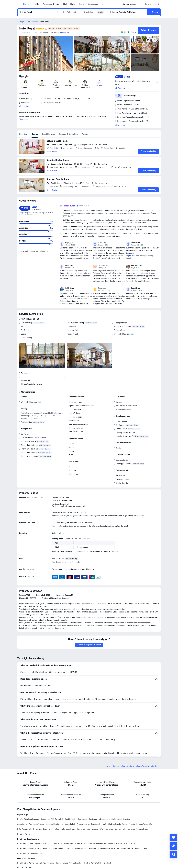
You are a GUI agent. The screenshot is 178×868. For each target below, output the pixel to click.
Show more (24, 119)
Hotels (26, 4)
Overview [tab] (23, 134)
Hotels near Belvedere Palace (95, 843)
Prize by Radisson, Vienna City (140, 824)
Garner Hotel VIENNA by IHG (52, 819)
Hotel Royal (27, 28)
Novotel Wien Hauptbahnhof (28, 819)
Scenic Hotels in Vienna (45, 863)
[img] (46, 54)
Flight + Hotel (69, 4)
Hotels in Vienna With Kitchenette (69, 863)
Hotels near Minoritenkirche (137, 829)
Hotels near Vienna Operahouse (84, 848)
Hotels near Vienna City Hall (59, 848)
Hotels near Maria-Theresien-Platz (90, 829)
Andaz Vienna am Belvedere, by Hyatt (91, 824)
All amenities (24, 106)
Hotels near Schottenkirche (64, 829)
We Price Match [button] (130, 32)
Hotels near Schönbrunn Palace (47, 843)
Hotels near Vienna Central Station (30, 853)
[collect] (173, 838)
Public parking (26, 323)
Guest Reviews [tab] (48, 134)
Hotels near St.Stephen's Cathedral (121, 843)
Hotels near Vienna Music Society (134, 848)
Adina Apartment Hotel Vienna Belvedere (114, 819)
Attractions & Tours (51, 4)
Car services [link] (93, 4)
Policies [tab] (85, 134)
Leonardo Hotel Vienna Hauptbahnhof (60, 824)
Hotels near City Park (25, 843)
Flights (36, 4)
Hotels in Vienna (141, 766)
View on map (120, 125)
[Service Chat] (173, 854)
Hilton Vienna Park (24, 829)
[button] (103, 4)
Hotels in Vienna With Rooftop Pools (97, 863)
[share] (173, 846)
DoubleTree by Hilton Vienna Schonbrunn (81, 819)
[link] (129, 4)
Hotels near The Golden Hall (109, 848)
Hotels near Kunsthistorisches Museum (32, 848)
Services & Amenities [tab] (68, 134)
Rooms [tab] (35, 134)
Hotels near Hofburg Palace (71, 843)
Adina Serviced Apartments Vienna (30, 824)
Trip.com (107, 766)
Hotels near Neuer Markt (43, 829)
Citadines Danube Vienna (117, 824)
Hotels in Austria (126, 766)
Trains (82, 4)
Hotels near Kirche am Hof (115, 829)
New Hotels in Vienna (26, 863)
